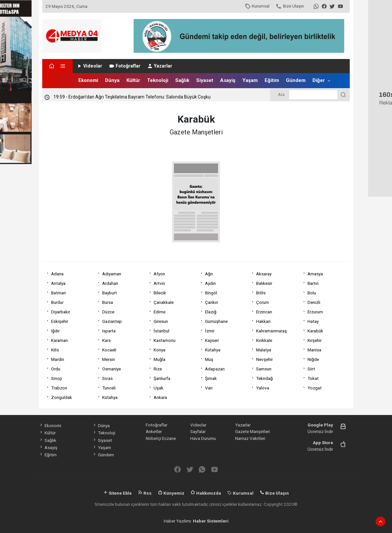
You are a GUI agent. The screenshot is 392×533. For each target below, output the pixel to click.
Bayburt (110, 293)
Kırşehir (315, 340)
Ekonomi (88, 80)
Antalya (58, 283)
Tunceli (109, 388)
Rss (145, 493)
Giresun (161, 321)
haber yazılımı (140, 527)
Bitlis (261, 293)
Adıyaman (112, 274)
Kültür (133, 80)
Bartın (313, 283)
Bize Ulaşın (290, 6)
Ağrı (209, 274)
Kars (106, 340)
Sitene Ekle (117, 493)
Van (209, 388)
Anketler (154, 431)
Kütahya (213, 350)
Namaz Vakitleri (250, 438)
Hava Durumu (203, 438)
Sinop (57, 378)
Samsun (264, 369)
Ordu (56, 369)
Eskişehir (60, 321)
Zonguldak (62, 397)
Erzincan (264, 312)
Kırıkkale (264, 340)
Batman (58, 293)
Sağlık (182, 80)
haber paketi (169, 527)
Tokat (313, 378)
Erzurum (315, 312)
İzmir (210, 331)
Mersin (109, 359)
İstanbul (161, 331)
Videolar (89, 66)
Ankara (160, 397)
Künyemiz (171, 493)
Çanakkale (164, 302)
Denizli (314, 302)
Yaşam (250, 80)
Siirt (311, 369)
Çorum (262, 302)
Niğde (313, 359)
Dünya (112, 80)
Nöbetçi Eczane (161, 438)
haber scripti (197, 527)
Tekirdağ (264, 378)
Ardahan (110, 283)
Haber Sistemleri (211, 521)
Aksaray (264, 274)
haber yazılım (226, 527)
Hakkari (263, 321)
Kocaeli (109, 350)
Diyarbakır (61, 312)
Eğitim (272, 80)
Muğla (159, 359)
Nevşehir (264, 359)
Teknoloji (158, 80)
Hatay (313, 321)
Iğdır (55, 331)
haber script (254, 527)
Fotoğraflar (125, 66)
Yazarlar (160, 66)
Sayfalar (198, 431)
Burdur (57, 302)
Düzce (108, 312)
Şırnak (211, 378)
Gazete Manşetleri (252, 431)
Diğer (319, 80)
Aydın (210, 283)
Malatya (264, 350)
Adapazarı (215, 369)
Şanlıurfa (162, 378)
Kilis (55, 350)
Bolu (312, 293)
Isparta (109, 331)
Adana (57, 274)
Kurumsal (257, 6)
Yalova (263, 388)
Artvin (159, 283)
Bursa (108, 302)
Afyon (159, 274)
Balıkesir (264, 283)
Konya (159, 350)
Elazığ (211, 312)
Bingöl (211, 293)
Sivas (107, 378)
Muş (209, 359)
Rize (158, 369)
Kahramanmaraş (271, 331)
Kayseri (212, 340)
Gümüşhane (216, 321)
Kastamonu (165, 340)
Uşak (159, 388)
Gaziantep (112, 321)
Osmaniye (112, 369)
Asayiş (228, 80)
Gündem (296, 80)
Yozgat (315, 388)
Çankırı (212, 302)
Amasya (315, 274)
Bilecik (160, 293)
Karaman (59, 340)
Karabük (315, 331)
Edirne (159, 312)
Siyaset (205, 80)
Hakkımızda (206, 493)
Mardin (58, 359)
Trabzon (59, 388)
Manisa (314, 350)
